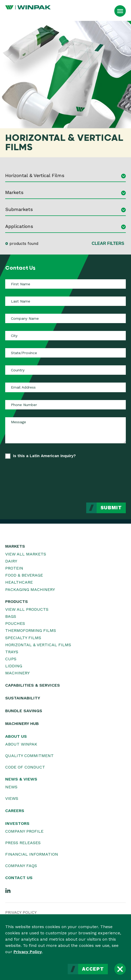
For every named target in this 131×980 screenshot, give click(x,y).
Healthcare (19, 582)
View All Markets (26, 554)
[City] (65, 336)
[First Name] (65, 284)
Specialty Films (23, 638)
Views (12, 798)
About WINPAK (21, 744)
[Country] (65, 370)
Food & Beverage (24, 575)
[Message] (65, 430)
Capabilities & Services (33, 685)
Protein (14, 568)
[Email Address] (65, 387)
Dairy (11, 561)
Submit (111, 508)
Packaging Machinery (30, 589)
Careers (15, 811)
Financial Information (32, 854)
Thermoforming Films (31, 630)
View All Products (27, 609)
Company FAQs (21, 866)
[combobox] (65, 176)
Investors (17, 823)
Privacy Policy (28, 952)
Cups (11, 659)
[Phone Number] (65, 405)
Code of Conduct (25, 767)
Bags (11, 616)
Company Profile (24, 831)
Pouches (15, 623)
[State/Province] (65, 353)
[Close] (120, 969)
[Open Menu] (120, 11)
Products (17, 601)
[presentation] (86, 477)
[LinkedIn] (8, 890)
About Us (16, 736)
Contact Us (19, 878)
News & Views (21, 779)
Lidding (14, 666)
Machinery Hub (22, 724)
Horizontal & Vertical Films (38, 645)
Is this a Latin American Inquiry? (44, 456)
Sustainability (23, 698)
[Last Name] (65, 301)
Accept (93, 969)
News (11, 787)
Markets (15, 546)
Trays (12, 652)
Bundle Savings (24, 711)
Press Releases (23, 843)
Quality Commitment (29, 756)
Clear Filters (108, 243)
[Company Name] (65, 318)
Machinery (17, 673)
